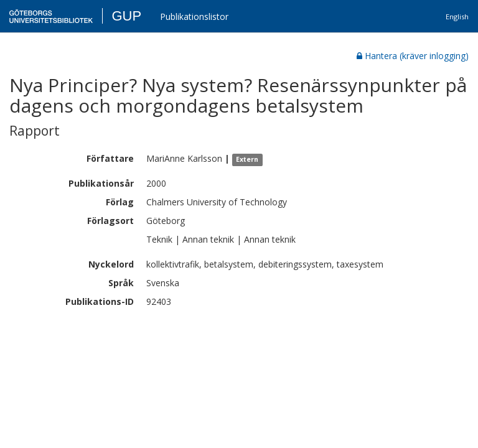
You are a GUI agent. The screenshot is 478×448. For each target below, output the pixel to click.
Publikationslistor (194, 16)
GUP (126, 16)
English (457, 16)
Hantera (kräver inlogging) (413, 56)
